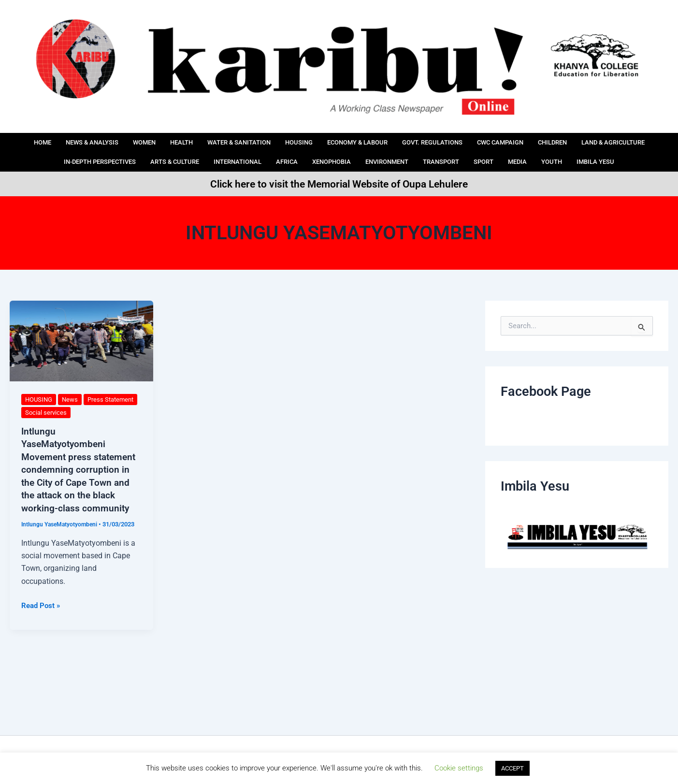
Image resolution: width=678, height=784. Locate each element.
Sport (575, 152)
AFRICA (357, 152)
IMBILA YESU (339, 165)
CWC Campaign (562, 139)
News (73, 399)
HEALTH (205, 139)
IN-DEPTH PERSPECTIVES (148, 152)
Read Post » (42, 603)
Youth (648, 152)
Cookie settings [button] (459, 768)
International (303, 152)
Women (164, 139)
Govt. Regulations (485, 139)
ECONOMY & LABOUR (401, 139)
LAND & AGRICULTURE (55, 152)
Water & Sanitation (269, 139)
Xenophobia (406, 152)
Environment (468, 152)
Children (621, 139)
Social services (84, 412)
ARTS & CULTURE (233, 152)
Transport (528, 152)
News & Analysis (106, 139)
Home (50, 139)
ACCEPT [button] (512, 768)
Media (611, 152)
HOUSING (336, 139)
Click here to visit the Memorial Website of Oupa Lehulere (339, 184)
